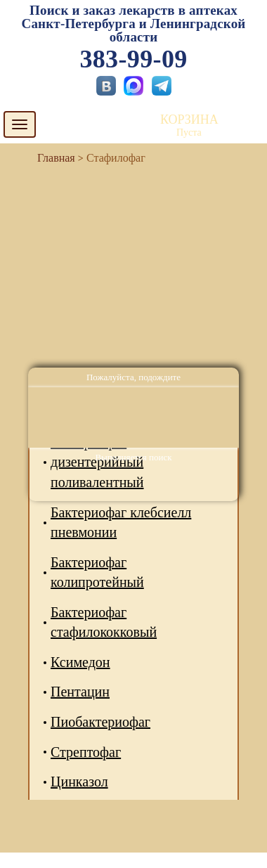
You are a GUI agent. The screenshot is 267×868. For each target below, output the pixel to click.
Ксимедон (80, 662)
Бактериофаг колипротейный (97, 572)
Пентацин (80, 692)
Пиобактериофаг (100, 722)
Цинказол (79, 782)
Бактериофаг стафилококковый (104, 622)
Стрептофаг (86, 752)
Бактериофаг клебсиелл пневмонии (121, 523)
